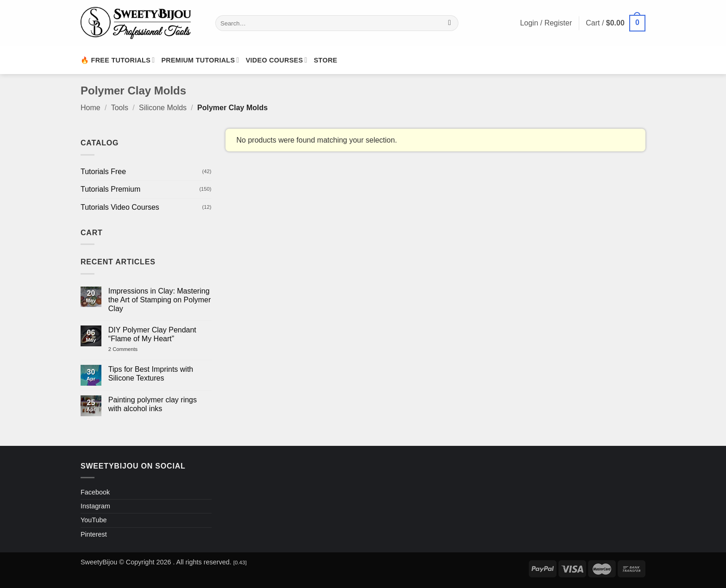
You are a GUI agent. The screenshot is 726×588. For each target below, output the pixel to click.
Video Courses (277, 60)
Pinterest (94, 534)
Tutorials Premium (110, 189)
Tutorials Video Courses (120, 207)
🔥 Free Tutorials (118, 60)
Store (326, 60)
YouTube (94, 520)
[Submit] (450, 23)
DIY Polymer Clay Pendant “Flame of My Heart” (152, 334)
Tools (120, 108)
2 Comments (132, 349)
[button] (616, 23)
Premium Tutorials (200, 60)
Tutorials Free (103, 172)
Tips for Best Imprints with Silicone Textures (151, 374)
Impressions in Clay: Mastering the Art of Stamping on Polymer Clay (160, 300)
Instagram (95, 506)
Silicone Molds (163, 108)
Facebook (95, 492)
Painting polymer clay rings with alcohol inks (153, 404)
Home (91, 108)
